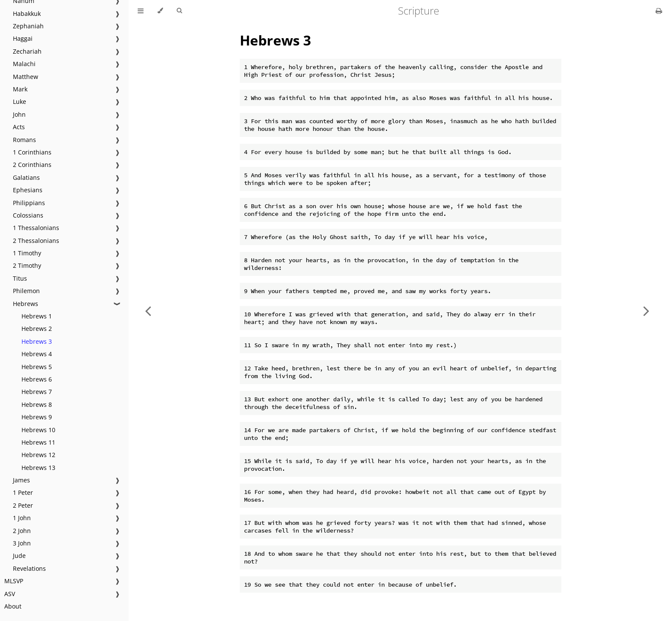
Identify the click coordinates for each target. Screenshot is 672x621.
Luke (20, 101)
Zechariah (27, 51)
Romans (24, 140)
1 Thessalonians (36, 228)
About (13, 606)
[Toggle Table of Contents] (141, 11)
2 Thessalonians (36, 241)
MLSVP (14, 581)
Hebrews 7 (37, 392)
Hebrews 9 (37, 417)
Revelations (29, 568)
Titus (20, 278)
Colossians (28, 215)
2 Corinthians (32, 165)
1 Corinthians (32, 152)
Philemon (26, 291)
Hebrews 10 (38, 430)
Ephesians (28, 190)
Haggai (23, 38)
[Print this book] (659, 11)
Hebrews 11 (38, 442)
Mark (20, 89)
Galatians (26, 177)
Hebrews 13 (38, 468)
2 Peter (23, 505)
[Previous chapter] (148, 310)
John (19, 114)
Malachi (24, 64)
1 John (22, 518)
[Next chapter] (646, 310)
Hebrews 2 (37, 329)
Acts (19, 127)
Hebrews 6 (37, 379)
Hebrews (26, 304)
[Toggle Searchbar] (179, 11)
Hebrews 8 (37, 404)
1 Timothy (27, 253)
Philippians (29, 203)
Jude (19, 556)
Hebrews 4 (37, 354)
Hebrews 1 (37, 316)
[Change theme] (160, 11)
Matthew (26, 77)
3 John (22, 543)
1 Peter (23, 492)
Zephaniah (28, 26)
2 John (22, 531)
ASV (10, 594)
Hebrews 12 (38, 455)
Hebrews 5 (37, 367)
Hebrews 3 (37, 341)
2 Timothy (27, 265)
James (21, 480)
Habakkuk (27, 14)
